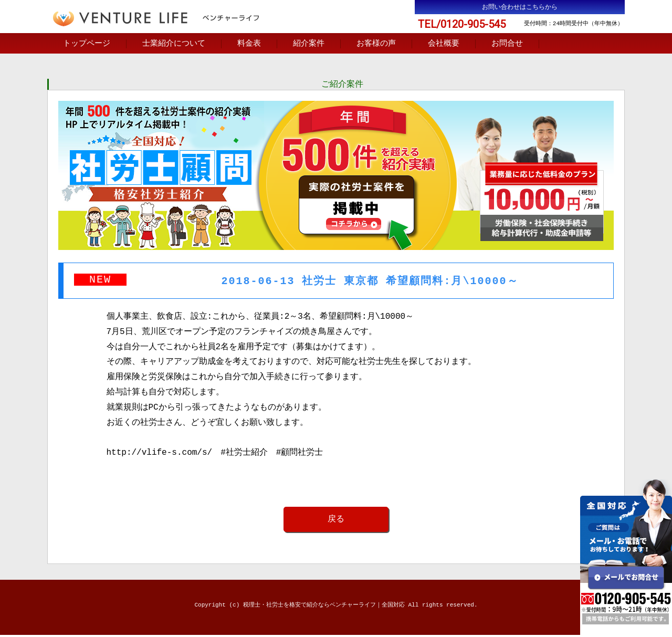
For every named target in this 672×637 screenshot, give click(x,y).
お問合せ (507, 44)
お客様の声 (376, 44)
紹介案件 (309, 44)
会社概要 (444, 44)
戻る (336, 521)
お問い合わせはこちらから (520, 7)
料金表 (249, 44)
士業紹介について (174, 44)
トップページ (87, 44)
